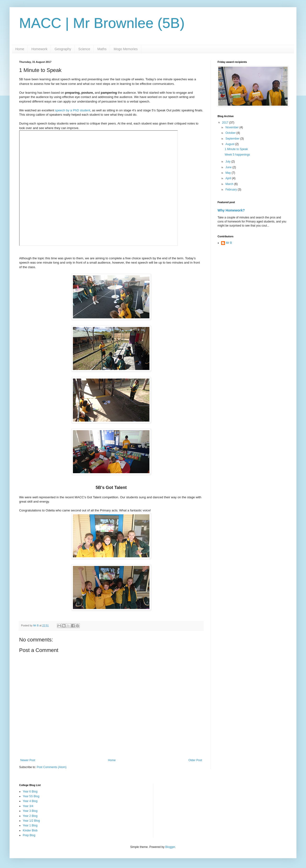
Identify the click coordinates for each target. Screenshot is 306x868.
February (232, 190)
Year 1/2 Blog (31, 821)
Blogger (170, 847)
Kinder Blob (30, 830)
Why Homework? (231, 210)
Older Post (195, 760)
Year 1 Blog (30, 825)
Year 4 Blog (30, 801)
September (233, 139)
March (230, 184)
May (229, 173)
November (232, 127)
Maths (102, 49)
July (228, 162)
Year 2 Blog (30, 816)
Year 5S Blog (31, 796)
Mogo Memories (126, 49)
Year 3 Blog (30, 811)
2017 (226, 123)
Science (84, 49)
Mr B (229, 243)
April (229, 178)
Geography (63, 49)
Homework (39, 49)
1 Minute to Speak (236, 149)
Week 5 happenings (237, 155)
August (230, 144)
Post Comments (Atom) (52, 767)
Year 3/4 (28, 806)
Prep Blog (29, 835)
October (231, 133)
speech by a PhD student (72, 110)
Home (20, 49)
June (229, 167)
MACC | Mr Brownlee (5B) (102, 23)
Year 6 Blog (30, 792)
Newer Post (28, 760)
